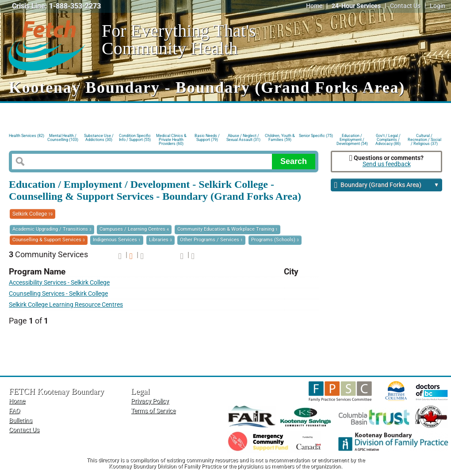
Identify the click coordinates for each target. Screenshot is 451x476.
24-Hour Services (356, 6)
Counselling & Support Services (49, 240)
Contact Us (405, 6)
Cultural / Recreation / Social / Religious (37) (424, 139)
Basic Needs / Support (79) (207, 138)
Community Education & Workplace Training (227, 229)
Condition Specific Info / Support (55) (135, 138)
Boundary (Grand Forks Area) (387, 185)
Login (438, 6)
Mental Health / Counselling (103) (63, 138)
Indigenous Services (117, 240)
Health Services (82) (27, 136)
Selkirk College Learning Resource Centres (66, 305)
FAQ (15, 411)
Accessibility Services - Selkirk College (59, 283)
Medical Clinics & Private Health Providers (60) (171, 139)
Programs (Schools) (275, 240)
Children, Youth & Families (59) (280, 138)
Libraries (161, 240)
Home (314, 6)
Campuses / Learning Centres (134, 229)
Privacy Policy (150, 401)
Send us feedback (387, 164)
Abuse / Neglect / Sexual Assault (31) (243, 138)
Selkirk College (32, 214)
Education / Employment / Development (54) (352, 139)
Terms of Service (153, 411)
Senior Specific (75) (316, 136)
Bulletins (21, 421)
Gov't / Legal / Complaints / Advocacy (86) (388, 139)
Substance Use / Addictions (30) (99, 138)
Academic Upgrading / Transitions (52, 229)
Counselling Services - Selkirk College (58, 294)
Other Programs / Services (211, 240)
